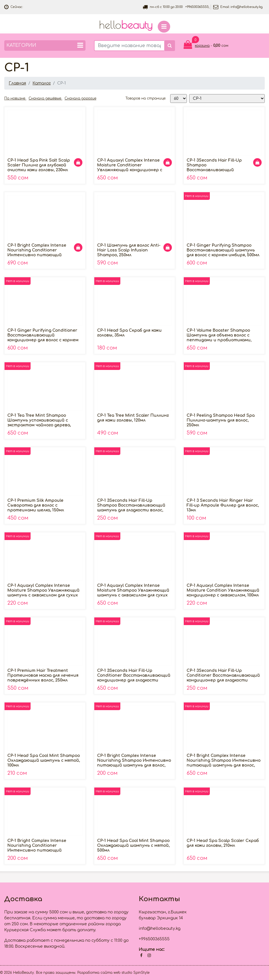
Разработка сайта (95, 973)
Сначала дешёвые (45, 98)
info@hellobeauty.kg (246, 7)
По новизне (15, 98)
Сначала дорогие (80, 98)
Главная (17, 83)
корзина (202, 46)
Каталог (42, 83)
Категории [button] (45, 45)
